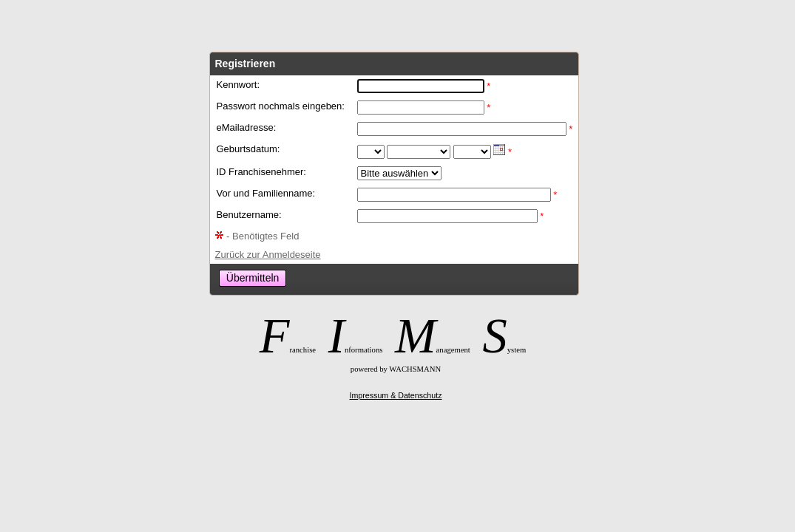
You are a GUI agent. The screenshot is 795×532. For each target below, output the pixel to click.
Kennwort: (238, 85)
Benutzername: (249, 215)
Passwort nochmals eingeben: (281, 106)
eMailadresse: (247, 127)
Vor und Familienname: (266, 193)
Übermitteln (253, 278)
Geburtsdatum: (248, 149)
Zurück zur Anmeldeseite (268, 255)
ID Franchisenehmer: (261, 172)
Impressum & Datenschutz (396, 395)
